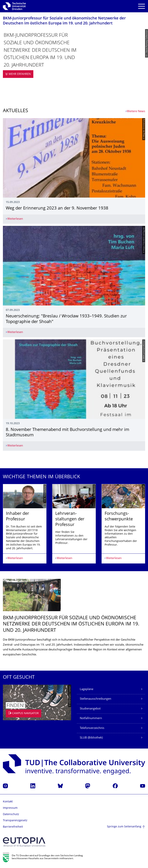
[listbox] (74, 524)
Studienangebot (90, 709)
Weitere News (136, 111)
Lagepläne (87, 689)
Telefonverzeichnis (92, 728)
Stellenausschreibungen (95, 699)
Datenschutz (11, 814)
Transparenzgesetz (15, 821)
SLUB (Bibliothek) (91, 738)
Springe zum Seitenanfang (124, 827)
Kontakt (8, 802)
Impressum (10, 808)
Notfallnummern (91, 718)
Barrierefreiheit (13, 827)
